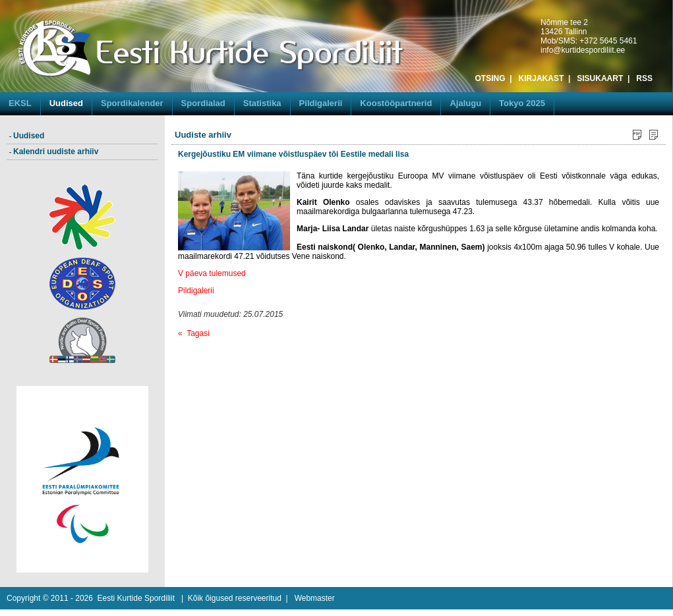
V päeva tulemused (212, 273)
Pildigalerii (197, 291)
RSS (644, 78)
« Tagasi (194, 333)
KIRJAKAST (541, 78)
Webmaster (315, 598)
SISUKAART (600, 78)
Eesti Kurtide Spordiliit (136, 598)
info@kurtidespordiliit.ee (583, 50)
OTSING (490, 78)
